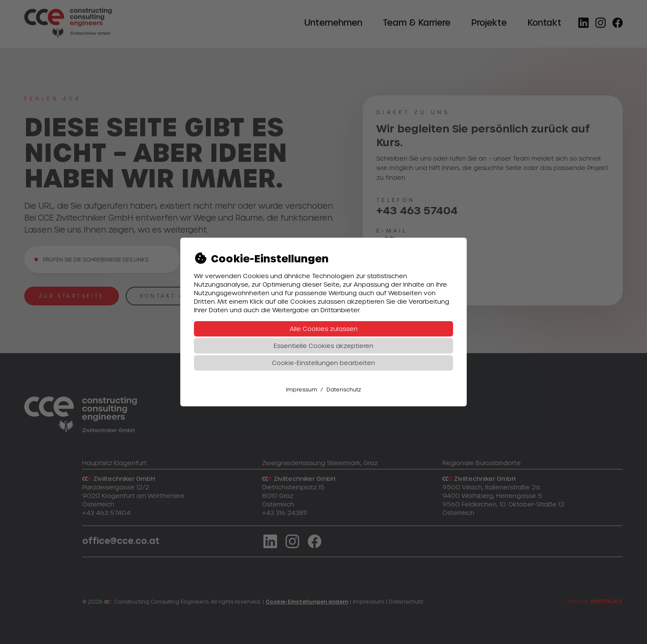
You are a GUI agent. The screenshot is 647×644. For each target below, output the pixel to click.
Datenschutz (344, 389)
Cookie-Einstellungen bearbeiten (323, 363)
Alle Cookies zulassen (324, 329)
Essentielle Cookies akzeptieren (323, 346)
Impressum (302, 389)
